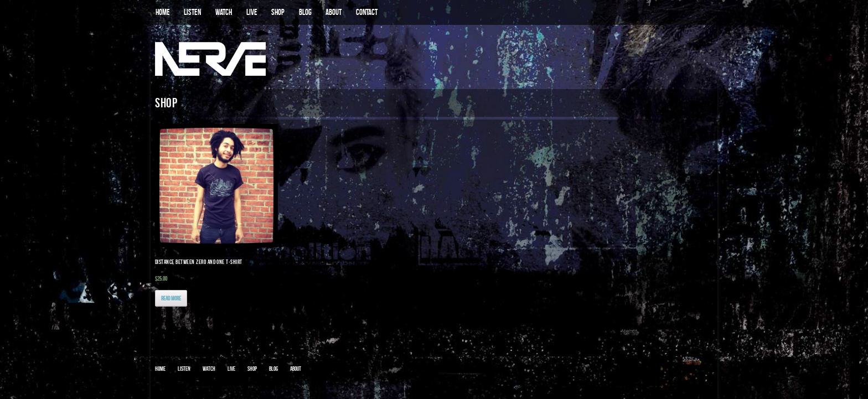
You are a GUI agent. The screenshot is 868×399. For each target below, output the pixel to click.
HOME (163, 12)
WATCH (224, 12)
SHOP (278, 12)
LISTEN (192, 12)
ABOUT (334, 12)
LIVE (252, 12)
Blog (273, 369)
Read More (171, 298)
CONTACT (367, 12)
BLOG (305, 12)
